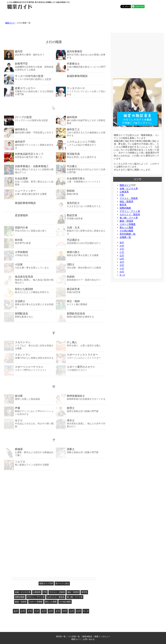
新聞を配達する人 (29, 315)
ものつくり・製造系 (56, 597)
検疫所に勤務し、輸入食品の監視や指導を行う (29, 280)
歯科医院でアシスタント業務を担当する (29, 145)
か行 (23, 611)
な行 (44, 611)
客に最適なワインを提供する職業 (29, 463)
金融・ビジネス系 (23, 592)
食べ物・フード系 (75, 597)
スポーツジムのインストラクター (81, 356)
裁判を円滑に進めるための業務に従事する (81, 54)
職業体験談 (87, 637)
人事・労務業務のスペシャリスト (81, 180)
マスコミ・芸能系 (57, 592)
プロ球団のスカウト (81, 368)
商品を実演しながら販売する (81, 155)
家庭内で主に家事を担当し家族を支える (81, 230)
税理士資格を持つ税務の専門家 (81, 409)
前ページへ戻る (62, 584)
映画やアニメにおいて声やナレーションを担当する (29, 411)
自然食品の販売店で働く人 (29, 155)
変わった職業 (51, 602)
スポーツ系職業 (36, 602)
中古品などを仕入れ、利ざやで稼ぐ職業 (29, 423)
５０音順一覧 (74, 637)
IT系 (45, 592)
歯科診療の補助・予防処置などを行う (29, 131)
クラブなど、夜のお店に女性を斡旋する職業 (29, 345)
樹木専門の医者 (29, 241)
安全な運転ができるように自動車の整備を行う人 (29, 169)
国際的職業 (20, 597)
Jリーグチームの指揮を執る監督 (29, 119)
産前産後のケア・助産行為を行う (81, 278)
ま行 (58, 611)
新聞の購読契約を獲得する (81, 315)
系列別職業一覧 (128, 234)
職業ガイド (10, 23)
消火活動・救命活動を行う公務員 (81, 266)
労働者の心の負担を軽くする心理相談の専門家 (29, 91)
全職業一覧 (125, 237)
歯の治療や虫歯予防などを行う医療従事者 (81, 120)
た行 (37, 611)
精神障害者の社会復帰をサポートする (81, 397)
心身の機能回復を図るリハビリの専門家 (81, 67)
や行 (65, 611)
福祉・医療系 (73, 592)
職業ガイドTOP (46, 584)
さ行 (30, 611)
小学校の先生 (29, 254)
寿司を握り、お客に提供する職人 (81, 344)
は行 (51, 611)
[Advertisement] (29, 493)
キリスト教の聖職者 (81, 303)
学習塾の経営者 (81, 217)
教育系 (84, 592)
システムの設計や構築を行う (81, 143)
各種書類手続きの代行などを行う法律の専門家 (81, 169)
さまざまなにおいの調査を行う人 (81, 204)
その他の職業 (65, 602)
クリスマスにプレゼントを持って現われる (81, 91)
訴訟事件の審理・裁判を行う (29, 53)
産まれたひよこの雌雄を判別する (29, 290)
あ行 (16, 611)
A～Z (86, 611)
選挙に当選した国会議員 (29, 397)
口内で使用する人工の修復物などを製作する (81, 132)
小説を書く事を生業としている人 (29, 266)
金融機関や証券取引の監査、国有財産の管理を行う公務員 (29, 67)
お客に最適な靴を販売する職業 (29, 192)
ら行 (72, 611)
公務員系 (37, 592)
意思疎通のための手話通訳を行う (81, 241)
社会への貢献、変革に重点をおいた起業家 (29, 181)
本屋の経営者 (81, 290)
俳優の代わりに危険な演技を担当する (29, 356)
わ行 (79, 611)
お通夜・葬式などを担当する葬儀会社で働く (29, 452)
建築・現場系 (21, 602)
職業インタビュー (102, 637)
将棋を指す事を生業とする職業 (81, 254)
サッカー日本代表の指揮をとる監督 (29, 77)
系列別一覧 (61, 637)
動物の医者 (81, 192)
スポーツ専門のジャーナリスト (29, 368)
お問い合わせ (89, 639)
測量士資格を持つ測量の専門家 (81, 451)
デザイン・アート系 (36, 597)
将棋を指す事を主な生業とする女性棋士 (29, 304)
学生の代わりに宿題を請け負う (29, 229)
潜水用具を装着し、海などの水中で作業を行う (81, 423)
